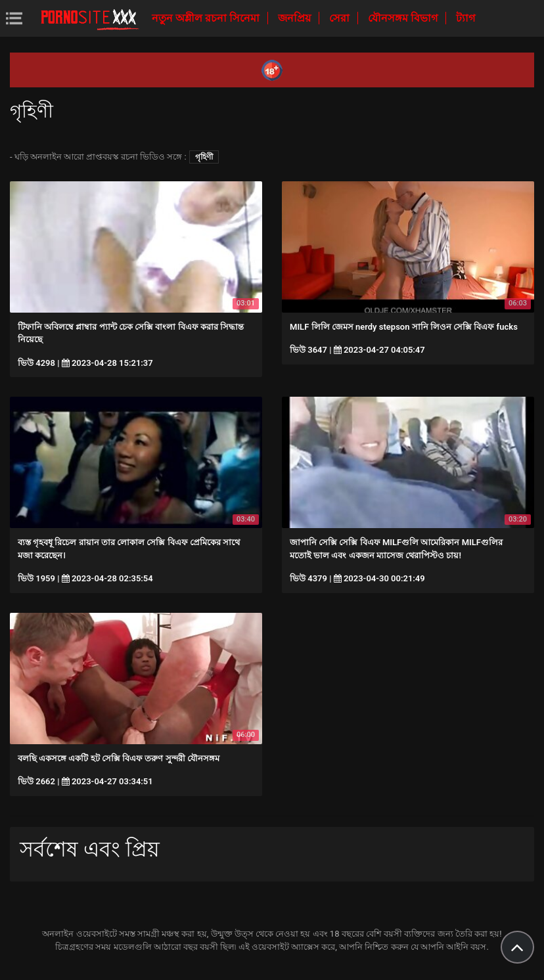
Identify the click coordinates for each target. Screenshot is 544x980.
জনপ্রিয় (296, 18)
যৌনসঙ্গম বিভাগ (404, 18)
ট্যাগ (465, 18)
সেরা (341, 18)
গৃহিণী (204, 157)
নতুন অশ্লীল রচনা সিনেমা (207, 18)
